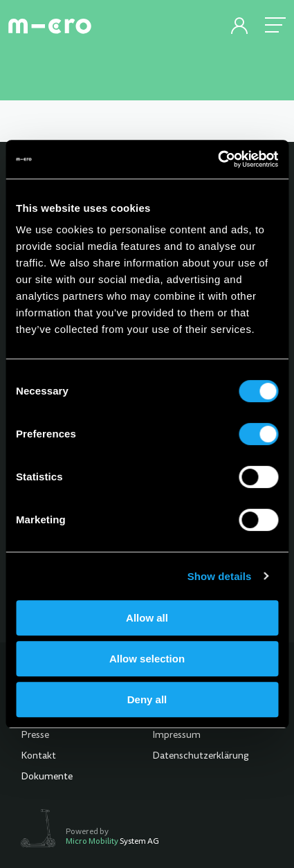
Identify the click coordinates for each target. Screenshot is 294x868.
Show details (220, 576)
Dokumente (47, 777)
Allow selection (147, 659)
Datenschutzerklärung (201, 757)
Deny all (147, 699)
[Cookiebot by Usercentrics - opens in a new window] (218, 159)
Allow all (147, 618)
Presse (35, 736)
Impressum (176, 736)
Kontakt (38, 757)
